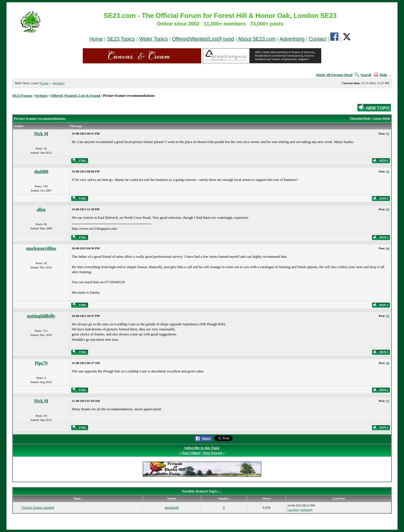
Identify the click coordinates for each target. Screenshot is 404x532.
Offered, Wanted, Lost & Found (75, 95)
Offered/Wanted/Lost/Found (203, 39)
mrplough (172, 507)
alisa (41, 209)
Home (96, 39)
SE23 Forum (22, 95)
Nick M (41, 134)
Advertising (292, 39)
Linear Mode (381, 118)
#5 (388, 316)
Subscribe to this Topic (202, 448)
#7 (388, 401)
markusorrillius (41, 248)
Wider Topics (154, 39)
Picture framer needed (38, 507)
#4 (388, 248)
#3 (388, 209)
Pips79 (41, 363)
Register (58, 83)
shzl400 (41, 171)
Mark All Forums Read (334, 75)
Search (363, 75)
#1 (388, 133)
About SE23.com (257, 39)
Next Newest (213, 453)
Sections (41, 95)
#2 (388, 171)
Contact (318, 39)
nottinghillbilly (41, 316)
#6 (388, 363)
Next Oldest (191, 453)
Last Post (293, 510)
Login (45, 83)
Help (380, 75)
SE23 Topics (121, 39)
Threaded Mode (360, 118)
